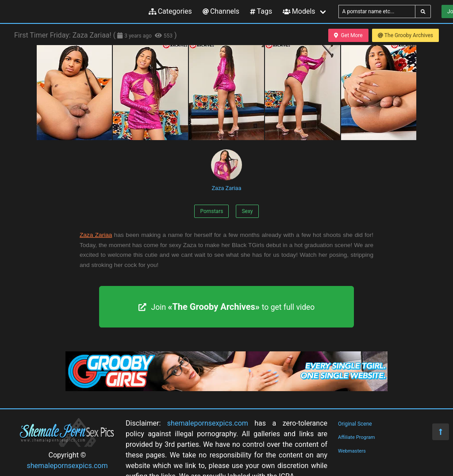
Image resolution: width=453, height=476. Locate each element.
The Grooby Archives (405, 35)
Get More (348, 35)
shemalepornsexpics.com (67, 466)
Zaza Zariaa (226, 170)
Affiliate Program (357, 437)
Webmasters (352, 451)
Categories (170, 11)
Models (299, 11)
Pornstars (211, 211)
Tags (261, 11)
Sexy (247, 211)
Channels (221, 11)
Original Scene (355, 424)
